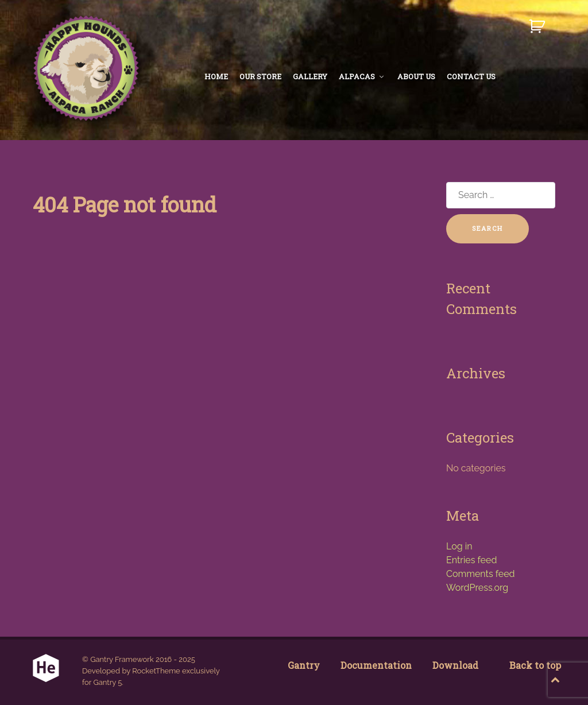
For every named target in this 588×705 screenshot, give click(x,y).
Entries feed (471, 560)
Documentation (376, 665)
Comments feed (480, 574)
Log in (459, 546)
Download (455, 665)
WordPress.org (477, 588)
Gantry (304, 665)
